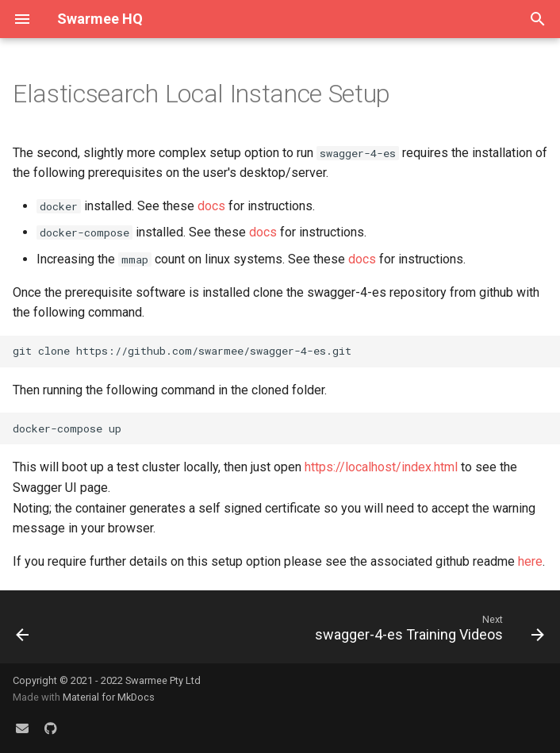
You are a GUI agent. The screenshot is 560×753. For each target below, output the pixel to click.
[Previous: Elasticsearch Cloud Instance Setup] (23, 632)
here (530, 561)
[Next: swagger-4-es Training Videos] (427, 632)
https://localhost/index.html (381, 467)
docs (211, 206)
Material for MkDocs (109, 697)
